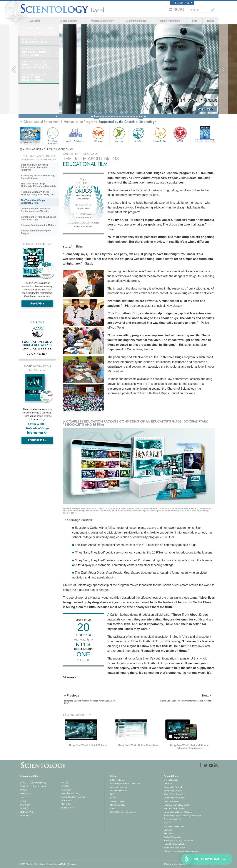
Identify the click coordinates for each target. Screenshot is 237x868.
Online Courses (117, 801)
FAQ (195, 21)
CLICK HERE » (37, 354)
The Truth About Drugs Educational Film (33, 202)
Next (141, 116)
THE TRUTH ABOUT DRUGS (59, 149)
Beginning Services (136, 21)
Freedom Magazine (205, 141)
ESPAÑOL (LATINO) (71, 793)
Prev (96, 116)
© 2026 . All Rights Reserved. (48, 864)
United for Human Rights (175, 844)
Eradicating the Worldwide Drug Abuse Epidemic (38, 177)
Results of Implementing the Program (36, 232)
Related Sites (183, 3)
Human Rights (159, 134)
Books (211, 21)
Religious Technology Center (177, 805)
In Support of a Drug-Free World (178, 841)
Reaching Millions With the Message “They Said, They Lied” (38, 193)
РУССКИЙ (25, 805)
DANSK (24, 790)
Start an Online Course (174, 808)
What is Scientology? (102, 21)
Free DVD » (37, 304)
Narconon (119, 134)
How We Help (30, 143)
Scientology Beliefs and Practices (125, 783)
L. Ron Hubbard (69, 21)
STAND (167, 823)
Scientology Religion (173, 791)
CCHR (180, 134)
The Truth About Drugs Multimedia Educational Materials (38, 185)
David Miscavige (171, 801)
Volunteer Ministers (170, 21)
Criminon (99, 134)
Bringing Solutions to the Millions (39, 225)
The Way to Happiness (53, 135)
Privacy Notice (171, 864)
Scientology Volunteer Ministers (178, 812)
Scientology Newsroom (174, 798)
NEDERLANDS (27, 812)
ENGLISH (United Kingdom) (33, 786)
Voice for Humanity (118, 787)
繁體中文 (24, 808)
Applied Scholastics (75, 134)
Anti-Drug (139, 134)
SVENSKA (66, 790)
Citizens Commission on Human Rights (181, 851)
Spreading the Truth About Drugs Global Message (38, 218)
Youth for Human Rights (174, 848)
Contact (114, 808)
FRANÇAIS (26, 793)
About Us (35, 21)
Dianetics (168, 783)
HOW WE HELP (34, 149)
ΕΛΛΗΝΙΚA (67, 800)
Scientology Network (173, 787)
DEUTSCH (25, 816)
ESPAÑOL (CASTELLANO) (74, 797)
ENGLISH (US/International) (33, 783)
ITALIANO (66, 804)
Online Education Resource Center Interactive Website (35, 210)
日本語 (23, 801)
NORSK (65, 786)
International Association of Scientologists (182, 816)
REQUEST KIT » (37, 440)
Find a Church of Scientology (123, 812)
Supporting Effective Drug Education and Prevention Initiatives (35, 167)
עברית (24, 797)
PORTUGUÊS (68, 808)
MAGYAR (66, 783)
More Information (118, 805)
